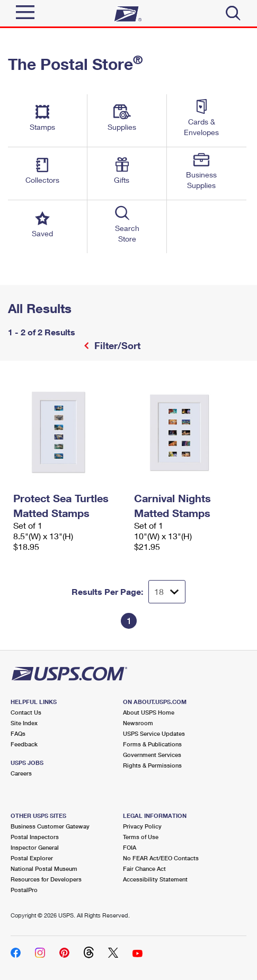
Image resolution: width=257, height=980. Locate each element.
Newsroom (138, 723)
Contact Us (26, 712)
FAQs (18, 733)
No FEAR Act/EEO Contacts (161, 858)
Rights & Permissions (152, 765)
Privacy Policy (142, 826)
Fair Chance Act (144, 868)
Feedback (24, 744)
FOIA (130, 847)
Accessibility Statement (155, 879)
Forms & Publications (152, 744)
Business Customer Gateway (50, 826)
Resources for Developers (46, 879)
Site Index (24, 723)
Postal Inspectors (35, 837)
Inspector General (35, 847)
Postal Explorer (32, 858)
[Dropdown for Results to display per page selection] (167, 592)
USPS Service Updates (154, 733)
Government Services (152, 755)
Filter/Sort (116, 345)
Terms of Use (141, 837)
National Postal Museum (44, 868)
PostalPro (24, 890)
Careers (21, 773)
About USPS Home (149, 712)
